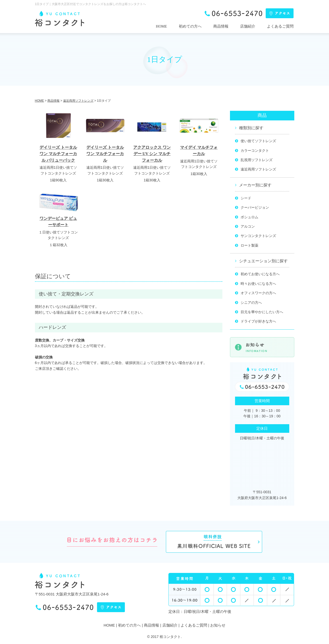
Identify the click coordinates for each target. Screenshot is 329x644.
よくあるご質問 (280, 26)
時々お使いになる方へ (258, 284)
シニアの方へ (251, 303)
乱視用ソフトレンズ (257, 160)
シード (246, 198)
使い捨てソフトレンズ (258, 141)
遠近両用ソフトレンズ (258, 169)
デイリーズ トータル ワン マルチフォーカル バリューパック (58, 154)
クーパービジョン (255, 207)
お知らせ (218, 625)
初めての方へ (190, 26)
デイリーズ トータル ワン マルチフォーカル (105, 154)
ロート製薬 (249, 245)
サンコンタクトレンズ (258, 236)
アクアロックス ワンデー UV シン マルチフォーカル (152, 154)
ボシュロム (249, 217)
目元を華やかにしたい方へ (262, 312)
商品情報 (221, 26)
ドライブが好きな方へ (258, 321)
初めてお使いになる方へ (260, 274)
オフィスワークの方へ (258, 293)
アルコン (248, 226)
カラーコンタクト (255, 151)
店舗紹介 (248, 26)
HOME (161, 26)
